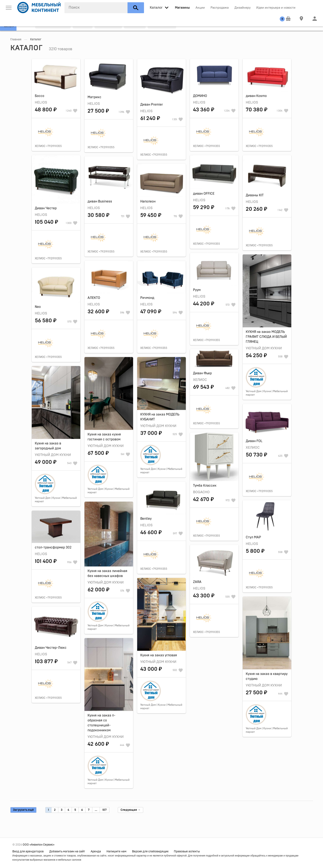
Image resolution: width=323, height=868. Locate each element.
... (96, 810)
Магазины (182, 8)
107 (105, 810)
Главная (16, 40)
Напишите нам (116, 852)
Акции (200, 8)
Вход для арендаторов (28, 852)
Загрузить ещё (23, 810)
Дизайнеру (243, 8)
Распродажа (220, 8)
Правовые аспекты (187, 852)
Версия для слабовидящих (150, 852)
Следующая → (130, 810)
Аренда (96, 852)
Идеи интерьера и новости (276, 8)
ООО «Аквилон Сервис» (39, 845)
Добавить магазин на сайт (67, 852)
